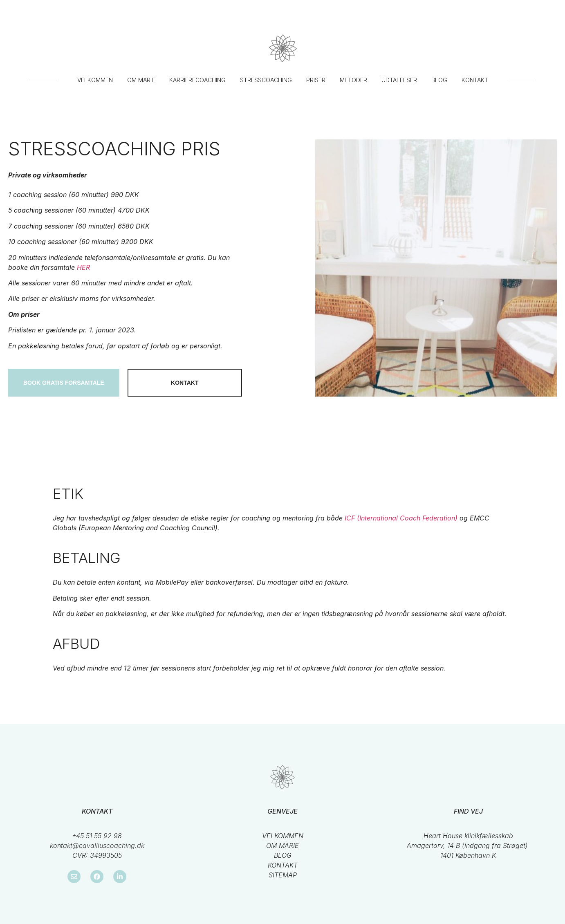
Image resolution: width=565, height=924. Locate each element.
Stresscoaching (266, 80)
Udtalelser (399, 80)
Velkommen (95, 80)
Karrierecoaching (197, 80)
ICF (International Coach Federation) (401, 518)
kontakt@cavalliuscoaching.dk (97, 846)
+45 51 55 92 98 (97, 836)
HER (83, 267)
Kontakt (475, 80)
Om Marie (141, 80)
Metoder (353, 80)
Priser (316, 80)
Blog (439, 80)
